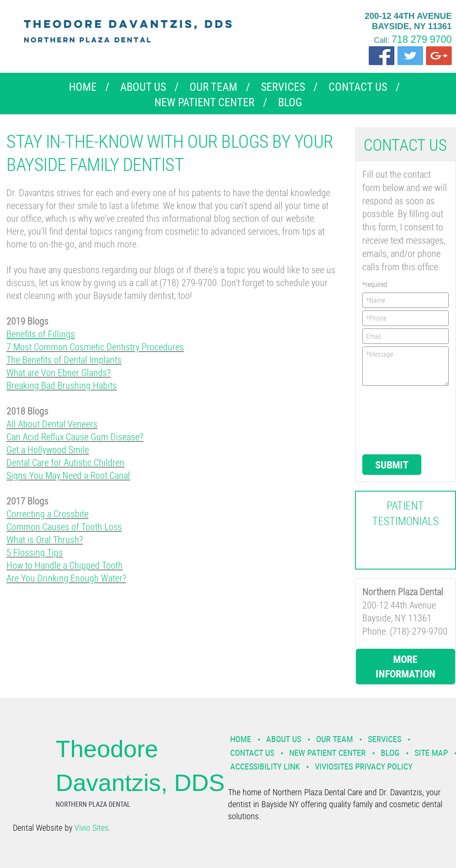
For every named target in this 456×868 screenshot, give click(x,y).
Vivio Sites (92, 828)
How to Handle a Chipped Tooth (65, 565)
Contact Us (358, 87)
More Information (406, 666)
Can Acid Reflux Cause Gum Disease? (75, 437)
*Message (406, 366)
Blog (290, 102)
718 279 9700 (422, 39)
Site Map (431, 753)
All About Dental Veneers (52, 424)
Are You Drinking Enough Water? (66, 578)
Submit (392, 465)
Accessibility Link (265, 766)
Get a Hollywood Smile (48, 449)
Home (83, 87)
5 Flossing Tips (35, 552)
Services (283, 87)
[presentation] (397, 419)
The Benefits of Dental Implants (64, 359)
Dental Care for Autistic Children (65, 462)
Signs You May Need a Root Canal (68, 475)
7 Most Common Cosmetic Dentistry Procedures (95, 347)
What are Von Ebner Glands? (59, 372)
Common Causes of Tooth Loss (64, 526)
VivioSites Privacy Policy (364, 766)
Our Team (213, 87)
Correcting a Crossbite (47, 514)
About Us (143, 87)
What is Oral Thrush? (45, 539)
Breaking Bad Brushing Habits (62, 385)
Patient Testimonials (405, 513)
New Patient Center (204, 102)
